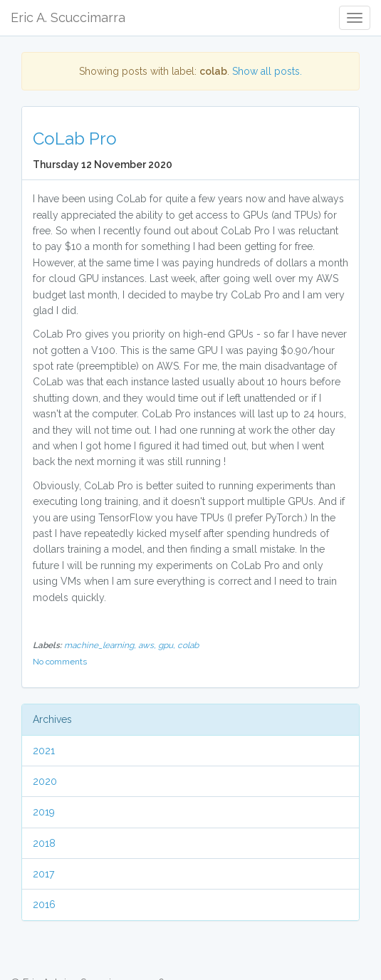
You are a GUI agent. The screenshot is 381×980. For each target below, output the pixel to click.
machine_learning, (101, 645)
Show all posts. (267, 71)
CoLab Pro (75, 139)
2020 (45, 781)
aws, (148, 645)
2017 (43, 874)
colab (188, 645)
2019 (44, 812)
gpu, (168, 645)
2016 (44, 905)
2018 (44, 843)
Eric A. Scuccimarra (68, 17)
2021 (44, 751)
